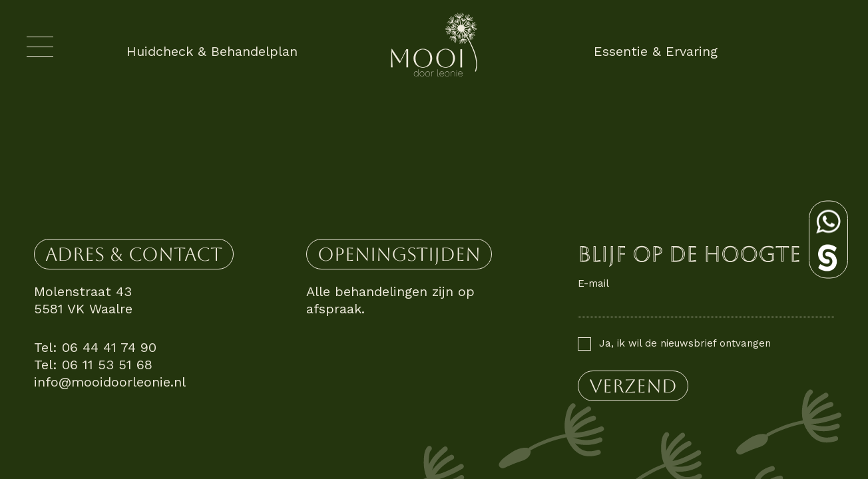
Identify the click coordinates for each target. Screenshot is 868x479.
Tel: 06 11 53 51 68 (93, 365)
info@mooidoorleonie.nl (110, 382)
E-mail (593, 283)
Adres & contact (134, 254)
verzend (633, 386)
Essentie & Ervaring (656, 51)
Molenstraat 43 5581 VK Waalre (83, 300)
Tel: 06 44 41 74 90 (95, 347)
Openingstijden (399, 254)
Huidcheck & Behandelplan (212, 51)
